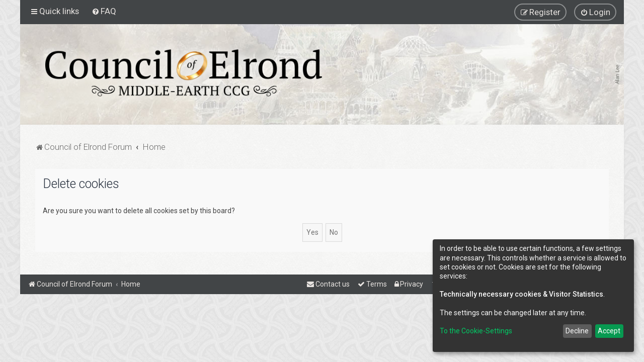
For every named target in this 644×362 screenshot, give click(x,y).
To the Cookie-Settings (476, 331)
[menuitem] (104, 11)
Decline (577, 331)
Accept (609, 331)
